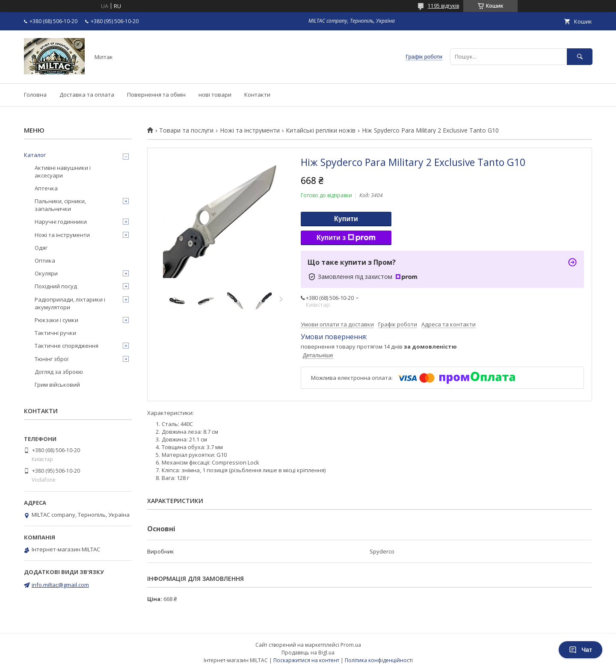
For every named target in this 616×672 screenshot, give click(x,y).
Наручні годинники (61, 222)
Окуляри (46, 273)
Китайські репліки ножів (321, 130)
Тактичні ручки (55, 333)
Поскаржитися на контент (306, 660)
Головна (35, 95)
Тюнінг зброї (52, 359)
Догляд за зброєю (59, 372)
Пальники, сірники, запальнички (60, 205)
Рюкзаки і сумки (56, 320)
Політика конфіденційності (379, 660)
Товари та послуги (186, 130)
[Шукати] (580, 57)
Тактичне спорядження (67, 346)
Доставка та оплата (87, 95)
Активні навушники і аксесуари (63, 172)
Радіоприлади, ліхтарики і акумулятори (70, 303)
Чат (580, 650)
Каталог (35, 155)
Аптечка (46, 188)
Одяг (41, 248)
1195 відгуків (443, 6)
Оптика (45, 261)
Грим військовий (57, 385)
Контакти (257, 95)
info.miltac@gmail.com (60, 585)
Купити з (346, 238)
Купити (346, 219)
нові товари (215, 95)
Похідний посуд (56, 286)
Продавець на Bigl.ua (308, 653)
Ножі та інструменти (250, 130)
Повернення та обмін (156, 95)
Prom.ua (351, 645)
